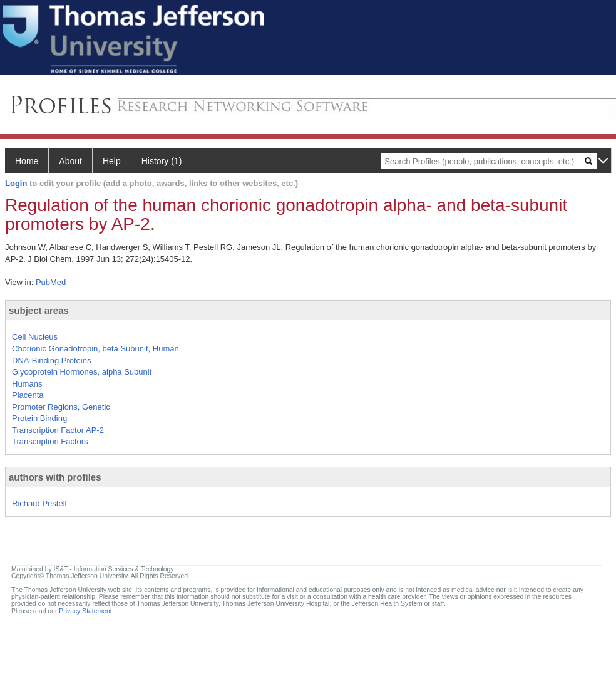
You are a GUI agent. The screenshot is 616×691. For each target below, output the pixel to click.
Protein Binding (39, 418)
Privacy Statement (85, 611)
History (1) (162, 161)
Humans (27, 384)
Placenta (28, 395)
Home (27, 161)
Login (16, 183)
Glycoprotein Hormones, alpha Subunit (82, 372)
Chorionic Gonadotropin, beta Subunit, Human (95, 349)
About (70, 161)
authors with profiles (55, 477)
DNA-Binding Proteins (51, 361)
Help (112, 161)
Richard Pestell (39, 503)
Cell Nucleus (35, 337)
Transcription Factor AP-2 (58, 430)
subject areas (39, 310)
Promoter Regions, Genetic (61, 407)
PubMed (51, 282)
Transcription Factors (50, 441)
